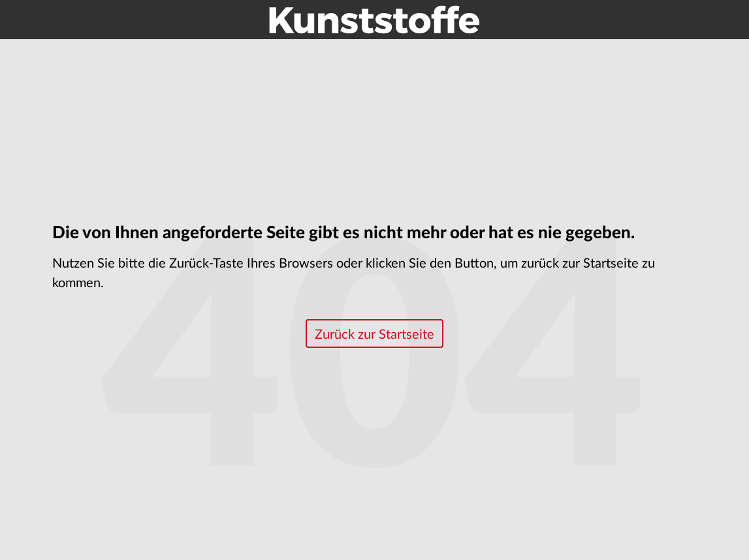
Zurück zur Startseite (374, 335)
